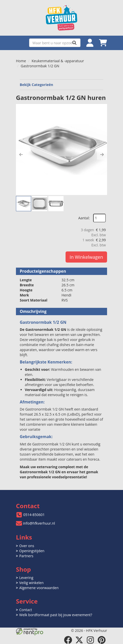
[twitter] (79, 640)
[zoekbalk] (55, 43)
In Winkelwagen (86, 257)
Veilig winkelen (31, 583)
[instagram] (90, 640)
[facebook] (68, 640)
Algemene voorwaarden (39, 588)
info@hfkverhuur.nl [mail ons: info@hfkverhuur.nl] (39, 523)
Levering (26, 578)
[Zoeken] (74, 43)
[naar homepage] (61, 18)
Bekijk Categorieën (61, 85)
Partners (26, 556)
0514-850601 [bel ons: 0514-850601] (34, 515)
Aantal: (84, 218)
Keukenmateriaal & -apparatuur (58, 61)
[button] (21, 155)
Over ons (27, 546)
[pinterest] (101, 640)
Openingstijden (32, 551)
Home (21, 61)
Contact (26, 610)
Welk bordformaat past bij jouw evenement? (56, 615)
